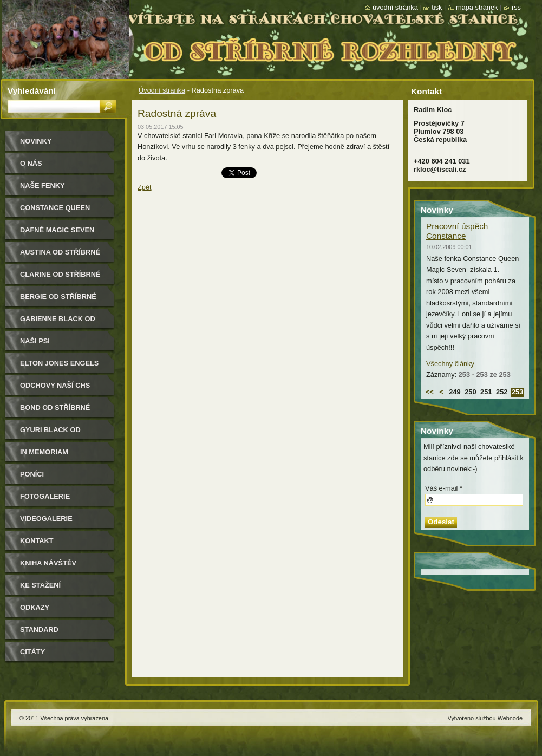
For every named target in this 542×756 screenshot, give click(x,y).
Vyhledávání (32, 91)
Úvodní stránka (162, 90)
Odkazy (35, 607)
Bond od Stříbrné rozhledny (55, 411)
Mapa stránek (477, 7)
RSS (516, 7)
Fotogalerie (45, 496)
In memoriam (44, 452)
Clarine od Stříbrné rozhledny (60, 278)
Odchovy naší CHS (55, 385)
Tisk (437, 7)
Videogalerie (46, 519)
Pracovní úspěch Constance (457, 231)
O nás (31, 163)
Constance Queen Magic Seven (55, 211)
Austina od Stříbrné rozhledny (60, 256)
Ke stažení (40, 585)
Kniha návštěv (48, 563)
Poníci (32, 474)
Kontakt (37, 541)
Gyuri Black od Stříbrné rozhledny (60, 434)
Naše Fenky (42, 185)
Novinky (36, 141)
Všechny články (450, 364)
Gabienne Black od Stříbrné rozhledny (60, 322)
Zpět (145, 187)
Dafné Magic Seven (57, 230)
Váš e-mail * (444, 488)
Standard (39, 630)
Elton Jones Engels (59, 363)
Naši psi (35, 341)
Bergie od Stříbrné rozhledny (58, 300)
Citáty (32, 652)
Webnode (510, 718)
